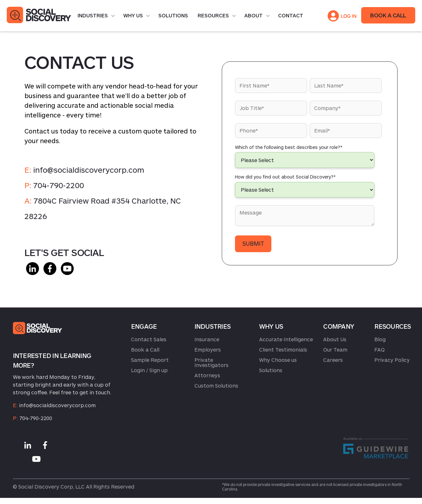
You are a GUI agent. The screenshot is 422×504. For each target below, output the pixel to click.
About (253, 15)
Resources (213, 15)
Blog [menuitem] (380, 339)
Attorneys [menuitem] (207, 375)
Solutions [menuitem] (271, 370)
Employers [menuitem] (208, 349)
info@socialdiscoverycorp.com (89, 170)
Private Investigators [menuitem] (211, 362)
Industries (93, 15)
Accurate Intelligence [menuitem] (286, 339)
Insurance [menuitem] (207, 339)
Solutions (173, 15)
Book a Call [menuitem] (145, 349)
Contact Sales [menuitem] (149, 339)
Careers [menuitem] (333, 360)
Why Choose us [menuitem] (278, 360)
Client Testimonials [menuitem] (283, 349)
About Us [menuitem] (335, 339)
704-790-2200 (59, 185)
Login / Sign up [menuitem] (149, 370)
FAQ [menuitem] (380, 349)
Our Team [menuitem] (335, 349)
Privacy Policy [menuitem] (392, 360)
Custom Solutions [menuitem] (216, 385)
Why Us (133, 15)
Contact (291, 15)
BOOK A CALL (388, 15)
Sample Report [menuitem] (150, 360)
